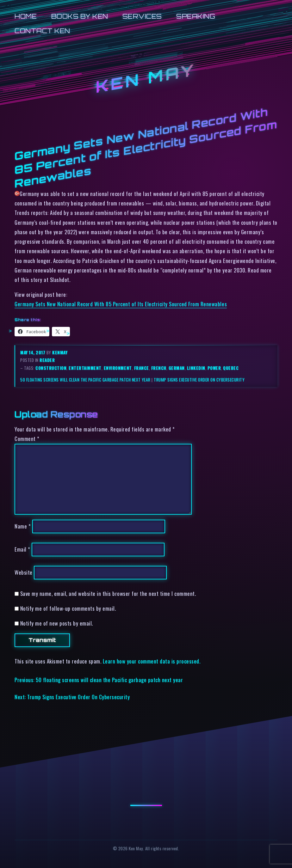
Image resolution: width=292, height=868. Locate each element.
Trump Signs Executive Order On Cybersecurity (199, 380)
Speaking (196, 16)
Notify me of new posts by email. (57, 623)
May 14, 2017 (33, 352)
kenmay (60, 352)
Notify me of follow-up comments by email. (68, 608)
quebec (231, 368)
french (159, 368)
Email (22, 549)
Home (26, 16)
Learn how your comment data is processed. (152, 661)
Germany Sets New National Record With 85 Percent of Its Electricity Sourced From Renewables (121, 304)
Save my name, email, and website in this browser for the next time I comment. (108, 593)
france (142, 368)
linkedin (196, 368)
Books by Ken (80, 16)
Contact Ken (42, 31)
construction (51, 368)
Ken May (146, 78)
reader (47, 360)
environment (118, 368)
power (214, 368)
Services (142, 16)
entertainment (85, 368)
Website (24, 572)
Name (23, 526)
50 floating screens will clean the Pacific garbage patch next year (85, 380)
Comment (27, 439)
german (177, 368)
